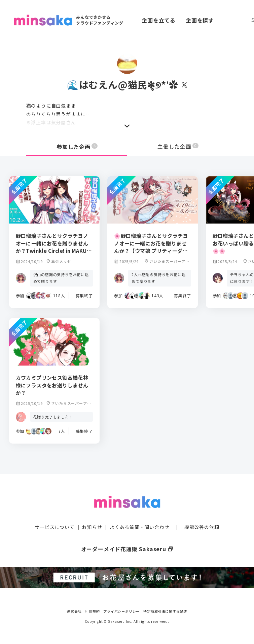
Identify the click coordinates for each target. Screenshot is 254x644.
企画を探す (200, 20)
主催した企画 (178, 147)
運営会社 (74, 610)
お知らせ (92, 527)
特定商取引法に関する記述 (165, 610)
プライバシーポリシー (121, 610)
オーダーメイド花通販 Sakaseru (127, 548)
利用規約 (92, 610)
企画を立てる (159, 20)
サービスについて (55, 527)
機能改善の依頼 (202, 527)
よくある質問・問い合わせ (140, 527)
